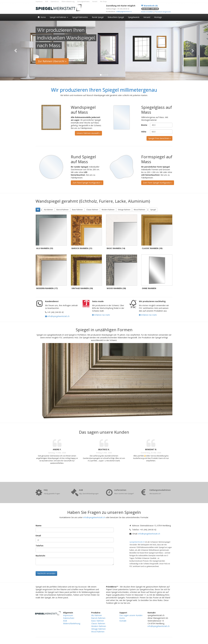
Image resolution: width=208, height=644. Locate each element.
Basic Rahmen (77, 210)
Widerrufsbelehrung (68, 1)
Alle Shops (103, 1)
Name (39, 526)
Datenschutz (55, 1)
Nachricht (40, 556)
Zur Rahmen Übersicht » (52, 61)
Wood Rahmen (139, 210)
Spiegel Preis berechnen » (159, 138)
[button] (16, 51)
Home (42, 17)
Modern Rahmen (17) (47, 288)
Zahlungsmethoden (83, 1)
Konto (122, 618)
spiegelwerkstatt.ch (137, 542)
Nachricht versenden (46, 573)
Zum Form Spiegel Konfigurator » (158, 183)
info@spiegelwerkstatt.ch (124, 12)
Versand (147, 17)
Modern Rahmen (108, 210)
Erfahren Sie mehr (101, 315)
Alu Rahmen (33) (45, 248)
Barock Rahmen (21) (82, 248)
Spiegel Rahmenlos (80, 17)
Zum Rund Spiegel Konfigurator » (87, 183)
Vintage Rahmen (124, 210)
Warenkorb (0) (149, 6)
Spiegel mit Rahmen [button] (59, 17)
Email (38, 536)
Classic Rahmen (92, 210)
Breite (144, 125)
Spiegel (153, 210)
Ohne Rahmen (149, 288)
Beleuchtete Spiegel (116, 17)
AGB (47, 1)
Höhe (144, 132)
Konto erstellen (147, 12)
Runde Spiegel (98, 17)
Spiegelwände (134, 17)
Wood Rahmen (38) (116, 288)
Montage (158, 17)
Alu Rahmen (48, 210)
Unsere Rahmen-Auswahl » (88, 133)
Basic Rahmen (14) (116, 248)
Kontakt (95, 1)
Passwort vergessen (163, 12)
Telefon (39, 546)
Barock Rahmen (62, 210)
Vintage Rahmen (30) (82, 288)
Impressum (39, 1)
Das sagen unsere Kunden (131, 615)
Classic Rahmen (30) (152, 248)
